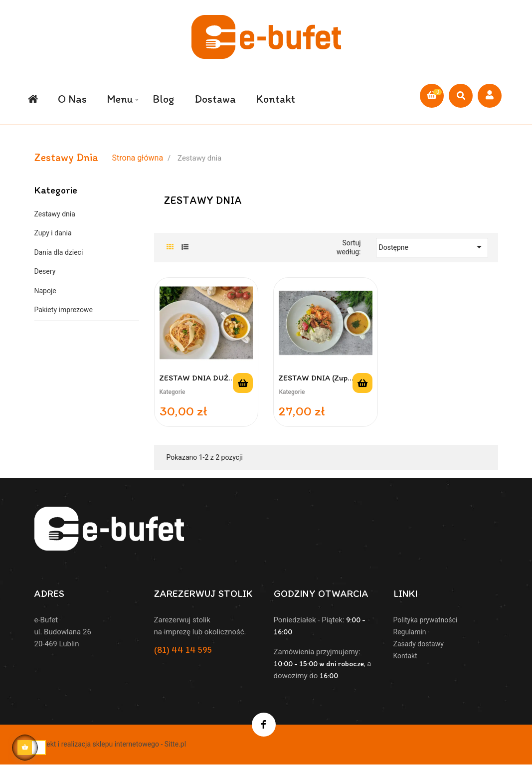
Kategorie (56, 187)
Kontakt (405, 653)
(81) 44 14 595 (183, 647)
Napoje (45, 287)
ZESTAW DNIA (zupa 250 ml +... (315, 375)
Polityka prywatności (426, 617)
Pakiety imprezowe (64, 307)
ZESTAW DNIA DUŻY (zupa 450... (197, 375)
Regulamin (410, 629)
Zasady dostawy (419, 641)
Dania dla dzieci (59, 249)
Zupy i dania (53, 230)
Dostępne (432, 244)
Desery (45, 268)
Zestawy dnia (55, 210)
